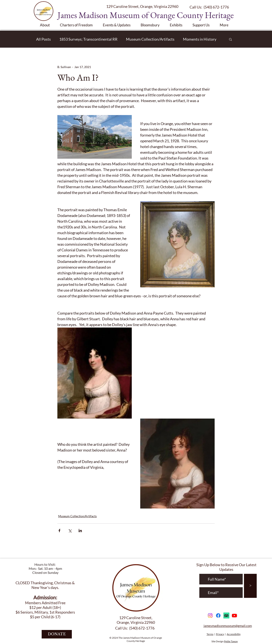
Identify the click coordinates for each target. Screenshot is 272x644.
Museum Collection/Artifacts (150, 39)
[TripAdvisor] (226, 616)
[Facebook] (218, 616)
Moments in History (200, 39)
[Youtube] (234, 616)
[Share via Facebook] (59, 531)
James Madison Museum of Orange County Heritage (146, 15)
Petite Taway (231, 641)
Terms (210, 634)
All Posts (43, 39)
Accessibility (234, 634)
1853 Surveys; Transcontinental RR (88, 39)
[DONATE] (57, 634)
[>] (250, 586)
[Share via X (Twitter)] (70, 531)
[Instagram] (210, 616)
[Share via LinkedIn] (80, 531)
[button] (47, 25)
